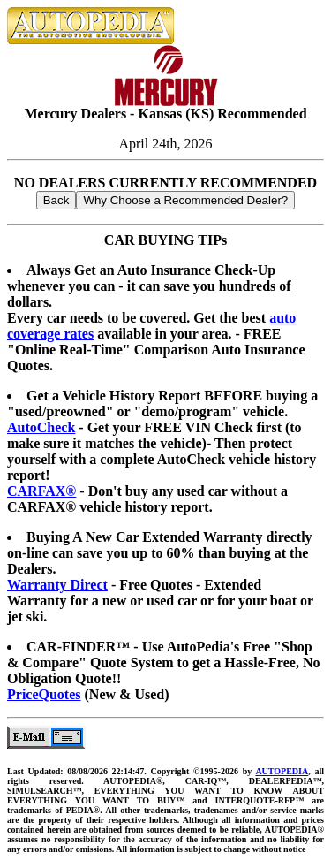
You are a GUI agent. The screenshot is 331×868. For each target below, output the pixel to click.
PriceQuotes (44, 694)
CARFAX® (41, 491)
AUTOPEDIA (282, 771)
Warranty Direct (57, 585)
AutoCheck (41, 427)
